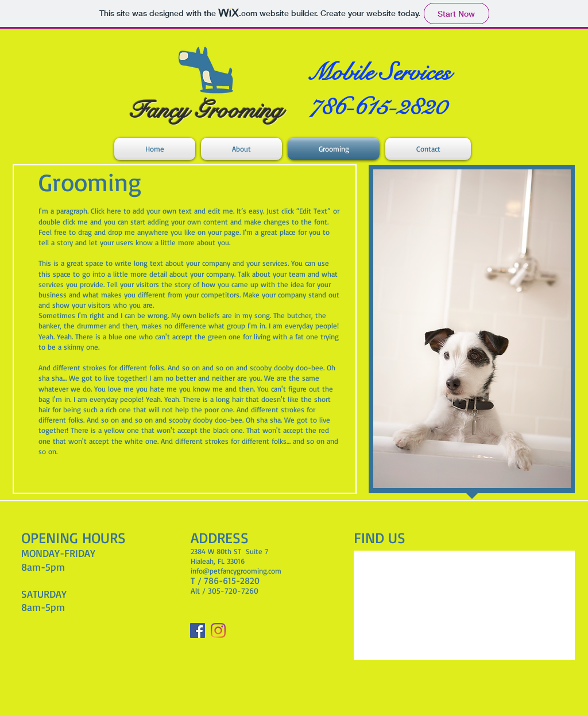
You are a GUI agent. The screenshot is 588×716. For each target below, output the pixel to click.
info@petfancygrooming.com (236, 571)
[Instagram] (218, 630)
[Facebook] (198, 630)
